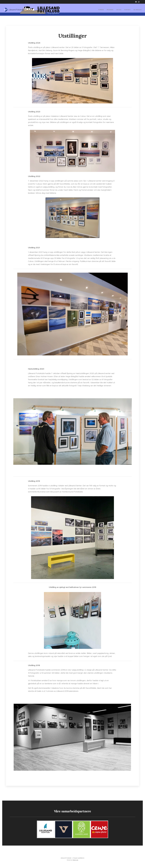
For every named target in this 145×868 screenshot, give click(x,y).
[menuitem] (100, 10)
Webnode (75, 860)
